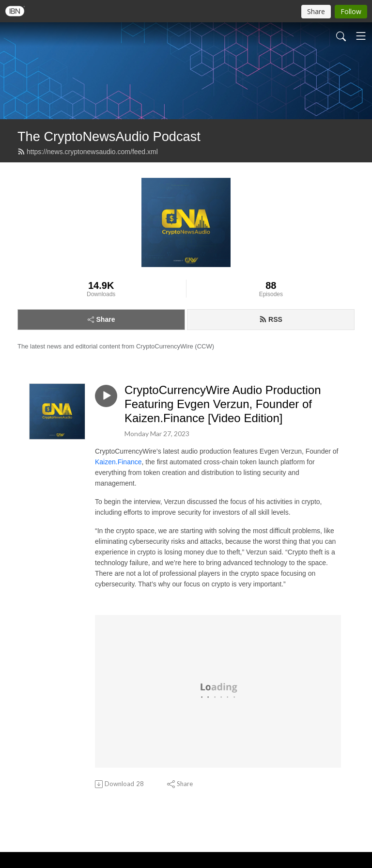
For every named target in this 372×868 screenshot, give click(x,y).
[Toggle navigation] (361, 36)
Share (101, 319)
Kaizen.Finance (118, 462)
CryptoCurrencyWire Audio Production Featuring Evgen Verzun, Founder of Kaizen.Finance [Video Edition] (223, 404)
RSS (271, 319)
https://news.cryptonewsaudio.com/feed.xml (88, 152)
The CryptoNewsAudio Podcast (109, 136)
